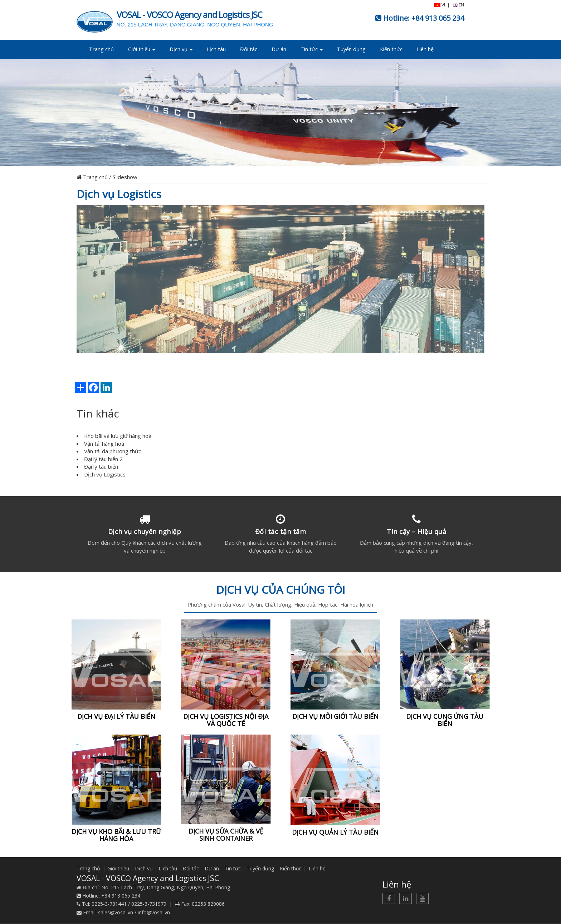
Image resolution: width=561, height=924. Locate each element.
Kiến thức (391, 49)
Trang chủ (101, 49)
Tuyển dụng (351, 49)
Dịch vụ (181, 49)
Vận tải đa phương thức (113, 451)
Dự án (279, 49)
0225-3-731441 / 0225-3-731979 (129, 905)
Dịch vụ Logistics (119, 194)
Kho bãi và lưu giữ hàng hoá (118, 436)
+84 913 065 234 (438, 18)
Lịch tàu (216, 49)
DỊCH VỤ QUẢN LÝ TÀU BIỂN (335, 833)
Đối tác (249, 49)
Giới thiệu (142, 49)
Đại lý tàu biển (101, 466)
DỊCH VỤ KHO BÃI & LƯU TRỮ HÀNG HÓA (116, 835)
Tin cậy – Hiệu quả (416, 532)
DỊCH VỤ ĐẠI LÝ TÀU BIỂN (116, 717)
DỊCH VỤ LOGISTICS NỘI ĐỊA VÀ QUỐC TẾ (226, 720)
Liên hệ (425, 49)
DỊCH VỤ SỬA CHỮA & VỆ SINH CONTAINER (226, 835)
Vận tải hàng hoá (104, 444)
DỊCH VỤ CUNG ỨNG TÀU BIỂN (445, 720)
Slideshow (125, 177)
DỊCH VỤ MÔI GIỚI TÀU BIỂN (335, 717)
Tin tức (312, 49)
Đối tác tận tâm (281, 532)
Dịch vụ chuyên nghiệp (145, 532)
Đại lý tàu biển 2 (103, 459)
